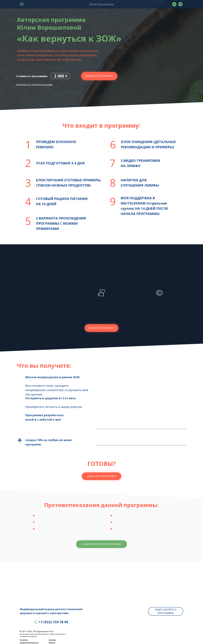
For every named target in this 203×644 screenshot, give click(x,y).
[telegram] (180, 6)
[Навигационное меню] (22, 4)
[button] (101, 544)
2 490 (59, 76)
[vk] (174, 6)
